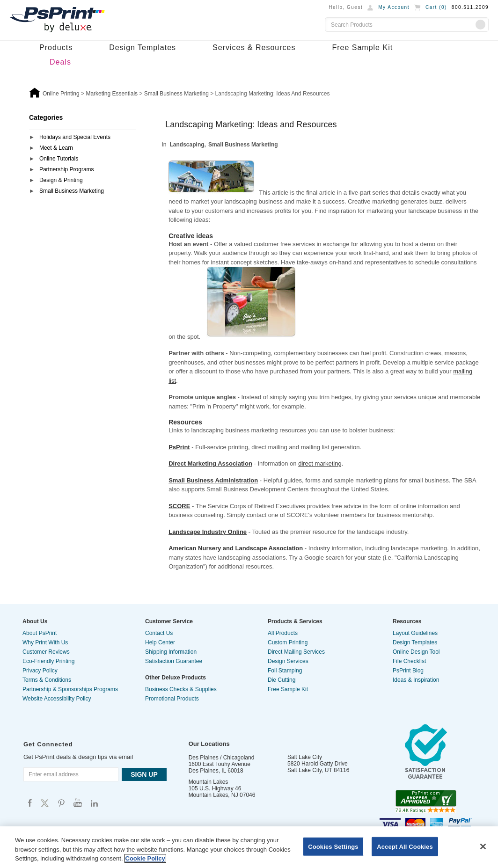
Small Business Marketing (72, 191)
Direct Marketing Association (210, 463)
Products (56, 47)
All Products (283, 633)
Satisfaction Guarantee (174, 661)
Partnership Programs (67, 169)
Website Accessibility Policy (57, 699)
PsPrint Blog (408, 671)
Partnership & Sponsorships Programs (70, 689)
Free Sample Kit (362, 47)
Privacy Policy (40, 671)
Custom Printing (288, 642)
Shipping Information (171, 652)
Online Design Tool (416, 652)
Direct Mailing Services (296, 652)
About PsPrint (40, 633)
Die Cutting (282, 680)
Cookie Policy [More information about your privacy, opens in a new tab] (145, 858)
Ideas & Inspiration (416, 680)
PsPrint (179, 447)
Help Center (160, 642)
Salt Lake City (305, 757)
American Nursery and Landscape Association (236, 548)
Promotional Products (172, 699)
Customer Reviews (46, 652)
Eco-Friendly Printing (48, 661)
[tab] (82, 138)
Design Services (288, 661)
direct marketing (320, 463)
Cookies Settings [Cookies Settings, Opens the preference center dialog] (333, 846)
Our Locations (209, 744)
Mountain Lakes (209, 782)
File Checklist (409, 661)
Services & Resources (254, 47)
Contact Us (159, 633)
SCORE (179, 506)
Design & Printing (61, 180)
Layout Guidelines (415, 633)
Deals (60, 62)
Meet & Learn (56, 148)
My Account (394, 7)
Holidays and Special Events (75, 137)
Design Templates (143, 47)
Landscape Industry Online (208, 532)
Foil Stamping (285, 671)
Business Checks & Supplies (181, 689)
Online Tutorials (59, 159)
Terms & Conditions (47, 680)
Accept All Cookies (405, 846)
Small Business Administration (213, 480)
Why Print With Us (45, 642)
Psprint (30, 803)
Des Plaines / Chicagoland (222, 758)
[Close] (483, 846)
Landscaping (187, 145)
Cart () (436, 7)
